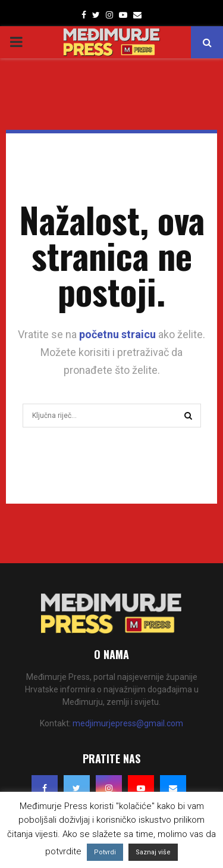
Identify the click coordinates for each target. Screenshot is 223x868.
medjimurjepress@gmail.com (128, 723)
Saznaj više (153, 852)
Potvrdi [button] (105, 852)
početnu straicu (117, 334)
